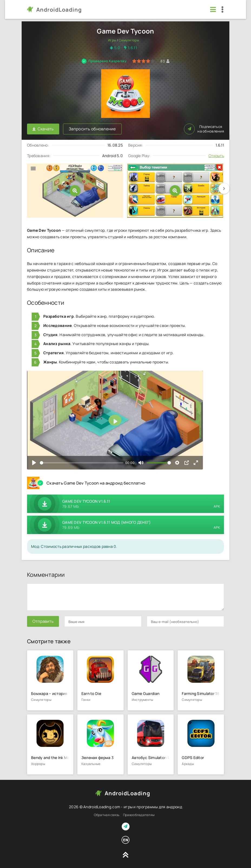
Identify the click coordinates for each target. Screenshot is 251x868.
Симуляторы (129, 40)
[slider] (82, 463)
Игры (112, 40)
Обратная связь (107, 815)
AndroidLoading (59, 10)
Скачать (43, 129)
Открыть (216, 155)
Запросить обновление (93, 129)
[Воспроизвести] (34, 463)
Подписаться (204, 129)
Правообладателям (139, 815)
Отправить (43, 621)
